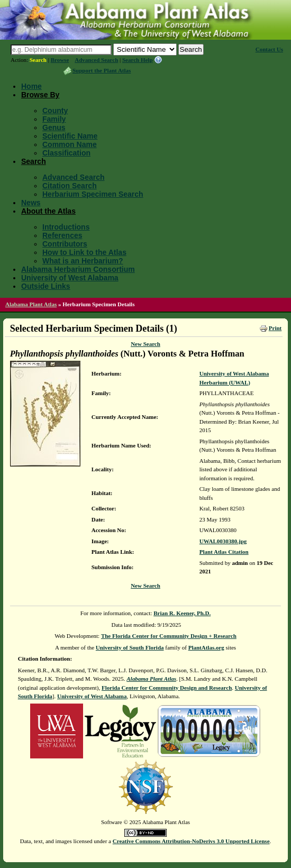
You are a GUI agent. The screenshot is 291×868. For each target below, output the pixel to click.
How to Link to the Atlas (84, 252)
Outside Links (46, 286)
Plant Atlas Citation (224, 552)
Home (31, 86)
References (62, 235)
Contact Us (269, 49)
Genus (54, 127)
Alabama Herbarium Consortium (78, 269)
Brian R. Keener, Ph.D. (182, 613)
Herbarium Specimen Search (93, 194)
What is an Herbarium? (83, 261)
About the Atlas (48, 211)
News (31, 203)
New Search (145, 344)
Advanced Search (96, 60)
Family (54, 119)
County (55, 111)
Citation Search (70, 186)
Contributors (65, 244)
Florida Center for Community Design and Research (167, 688)
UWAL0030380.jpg (223, 541)
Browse (60, 60)
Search (38, 60)
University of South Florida (130, 647)
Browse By (40, 95)
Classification (66, 153)
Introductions (66, 227)
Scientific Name (70, 136)
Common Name (70, 144)
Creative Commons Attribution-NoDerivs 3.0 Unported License (191, 841)
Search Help (138, 60)
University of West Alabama (70, 278)
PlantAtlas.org (206, 647)
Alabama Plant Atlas (31, 304)
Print (275, 328)
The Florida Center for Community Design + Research (169, 636)
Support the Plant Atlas (102, 70)
